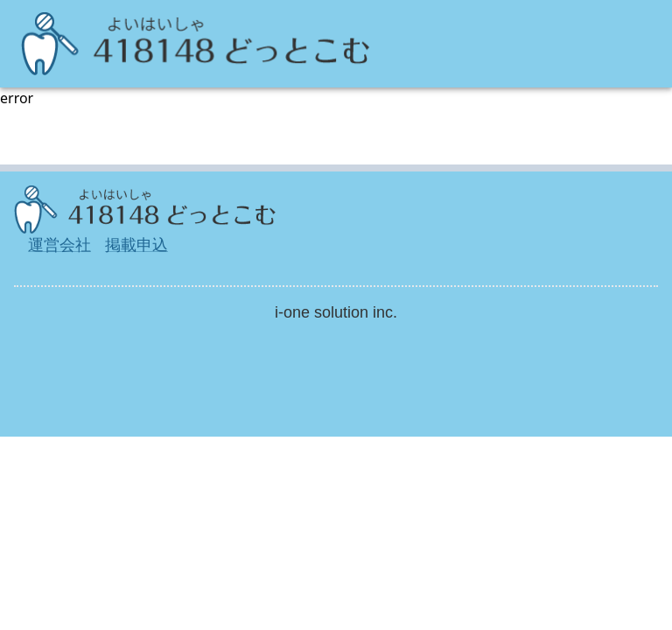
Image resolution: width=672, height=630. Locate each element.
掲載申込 (136, 245)
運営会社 (59, 245)
